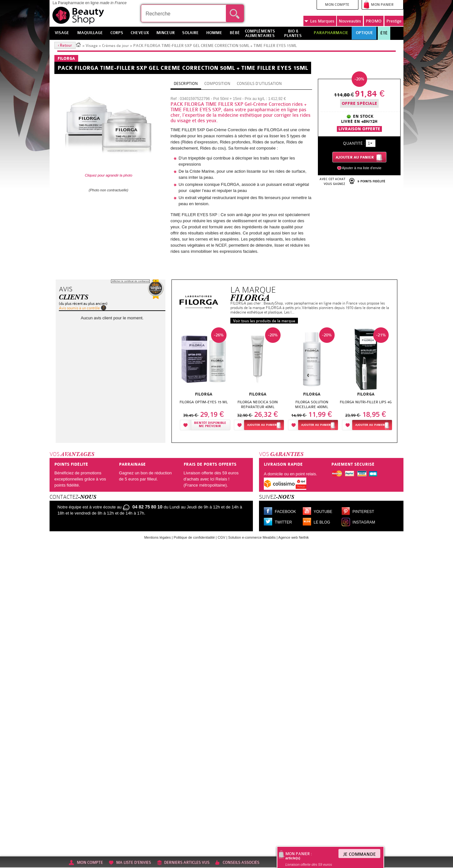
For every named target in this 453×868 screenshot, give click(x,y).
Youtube (323, 512)
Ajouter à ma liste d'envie (362, 168)
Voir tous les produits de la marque (264, 321)
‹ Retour (65, 45)
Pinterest (363, 512)
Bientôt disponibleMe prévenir (210, 425)
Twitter (283, 522)
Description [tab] (186, 84)
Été (384, 33)
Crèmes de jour (116, 46)
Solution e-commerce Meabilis (252, 537)
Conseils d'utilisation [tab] (259, 84)
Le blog (322, 522)
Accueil (79, 44)
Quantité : (354, 143)
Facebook (285, 512)
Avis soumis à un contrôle (79, 308)
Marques (319, 21)
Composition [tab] (217, 84)
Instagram (364, 522)
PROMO (374, 21)
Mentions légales (157, 537)
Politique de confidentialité (194, 537)
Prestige (394, 21)
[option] (204, 379)
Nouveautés (350, 21)
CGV (222, 537)
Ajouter (262, 425)
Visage (92, 46)
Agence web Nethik (294, 537)
